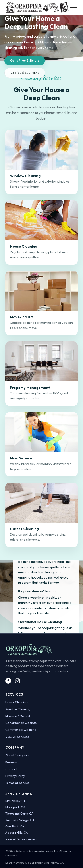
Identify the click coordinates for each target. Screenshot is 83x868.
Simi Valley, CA (15, 801)
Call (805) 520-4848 (25, 73)
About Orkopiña (17, 755)
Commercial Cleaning (21, 730)
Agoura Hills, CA (17, 833)
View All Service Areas (21, 839)
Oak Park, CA (15, 826)
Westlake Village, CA (20, 820)
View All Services (17, 737)
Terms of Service (17, 783)
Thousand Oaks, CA (19, 814)
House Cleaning (16, 702)
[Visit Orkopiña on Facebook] (8, 681)
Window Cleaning (18, 709)
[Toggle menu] (74, 7)
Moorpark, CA (15, 807)
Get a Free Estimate (25, 60)
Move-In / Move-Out (20, 716)
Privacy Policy (15, 776)
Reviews (11, 762)
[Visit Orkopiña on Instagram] (17, 681)
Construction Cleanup (21, 723)
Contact (11, 769)
